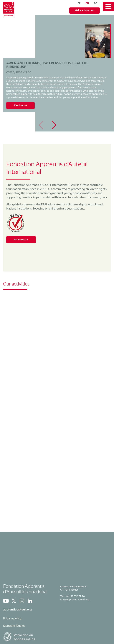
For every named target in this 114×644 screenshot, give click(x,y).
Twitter (14, 601)
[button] (54, 125)
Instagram (22, 601)
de (96, 3)
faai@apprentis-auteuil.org (75, 599)
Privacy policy (12, 618)
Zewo (16, 223)
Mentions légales (14, 626)
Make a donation (85, 10)
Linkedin (30, 601)
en (87, 3)
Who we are (21, 239)
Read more (20, 105)
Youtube (6, 601)
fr (79, 3)
